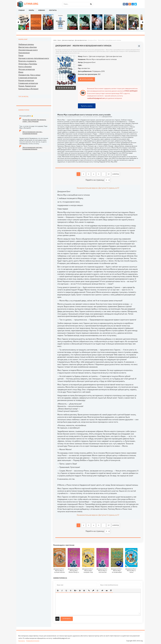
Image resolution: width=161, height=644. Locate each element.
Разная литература (26, 80)
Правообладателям (33, 641)
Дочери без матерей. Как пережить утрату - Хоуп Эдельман (34, 120)
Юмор (21, 72)
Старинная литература (28, 78)
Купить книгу (87, 106)
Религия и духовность (27, 61)
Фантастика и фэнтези (28, 47)
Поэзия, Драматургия (27, 86)
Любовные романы (26, 44)
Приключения (24, 53)
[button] (58, 591)
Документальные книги (28, 50)
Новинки (42, 10)
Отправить (67, 619)
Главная (21, 10)
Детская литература (97, 56)
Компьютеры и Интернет (28, 89)
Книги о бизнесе (25, 66)
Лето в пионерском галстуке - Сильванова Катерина (32, 133)
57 (109, 174)
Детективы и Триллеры (28, 64)
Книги (85, 56)
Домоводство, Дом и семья (29, 75)
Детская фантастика (114, 56)
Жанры (31, 10)
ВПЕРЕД (116, 174)
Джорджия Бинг (90, 62)
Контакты (53, 10)
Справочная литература (28, 83)
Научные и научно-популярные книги (34, 58)
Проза (21, 55)
